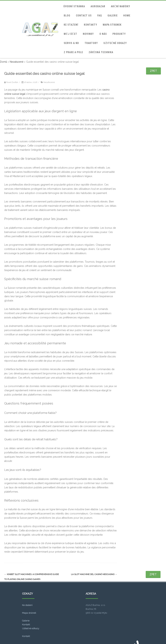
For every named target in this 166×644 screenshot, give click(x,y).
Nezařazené (49, 82)
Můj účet (70, 34)
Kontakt (26, 624)
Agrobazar (98, 6)
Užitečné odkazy (115, 43)
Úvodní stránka (74, 6)
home (127, 16)
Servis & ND (71, 43)
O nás (103, 34)
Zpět (153, 71)
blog (67, 16)
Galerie (113, 16)
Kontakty (91, 25)
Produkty (119, 34)
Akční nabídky (120, 6)
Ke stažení (71, 25)
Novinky (88, 34)
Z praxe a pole (73, 52)
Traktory (91, 43)
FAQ (100, 16)
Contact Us (84, 16)
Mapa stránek (112, 25)
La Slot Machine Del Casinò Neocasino (94, 574)
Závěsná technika (101, 52)
